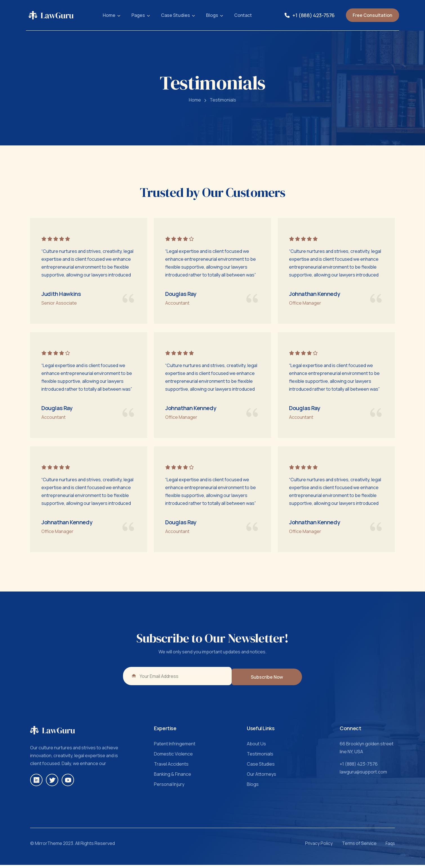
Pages (138, 15)
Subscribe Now (271, 680)
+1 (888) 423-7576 (314, 15)
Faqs (390, 847)
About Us (256, 747)
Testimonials (223, 103)
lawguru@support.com (363, 775)
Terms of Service (356, 847)
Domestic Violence (173, 757)
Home (109, 15)
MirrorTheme (49, 847)
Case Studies (175, 15)
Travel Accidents (171, 767)
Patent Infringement (175, 747)
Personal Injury (169, 788)
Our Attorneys (261, 777)
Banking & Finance (173, 777)
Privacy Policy (311, 847)
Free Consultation (373, 15)
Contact (243, 15)
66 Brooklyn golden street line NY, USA (367, 751)
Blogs (212, 15)
